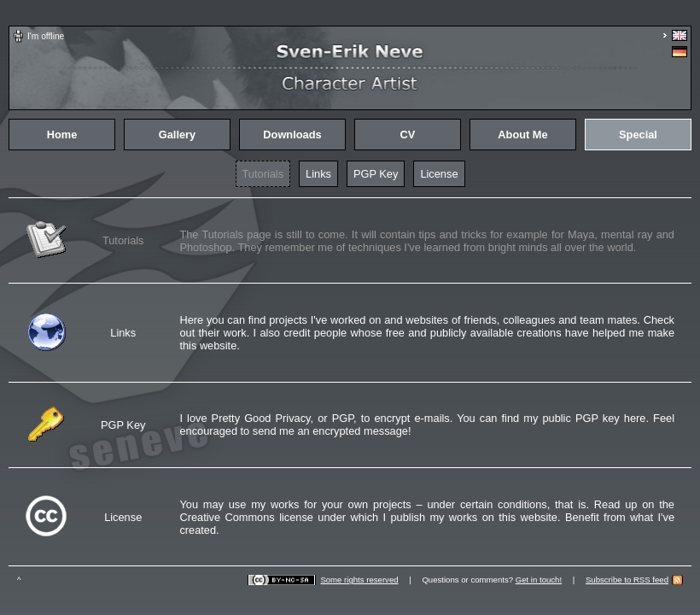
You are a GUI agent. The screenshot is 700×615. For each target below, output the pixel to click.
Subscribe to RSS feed (627, 580)
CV (408, 135)
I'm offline (46, 36)
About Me (522, 135)
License (439, 174)
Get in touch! (539, 580)
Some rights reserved (359, 580)
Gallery (177, 135)
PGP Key (376, 174)
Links (318, 174)
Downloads (292, 135)
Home (62, 135)
